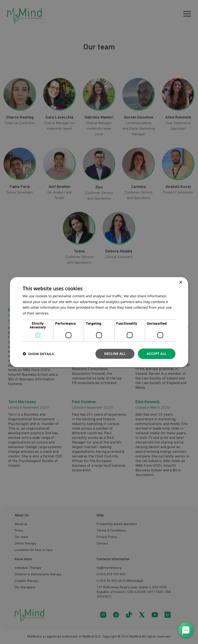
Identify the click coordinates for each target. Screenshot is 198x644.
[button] (38, 354)
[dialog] (99, 322)
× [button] (180, 282)
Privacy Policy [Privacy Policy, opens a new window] (61, 313)
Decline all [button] (115, 354)
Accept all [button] (157, 354)
